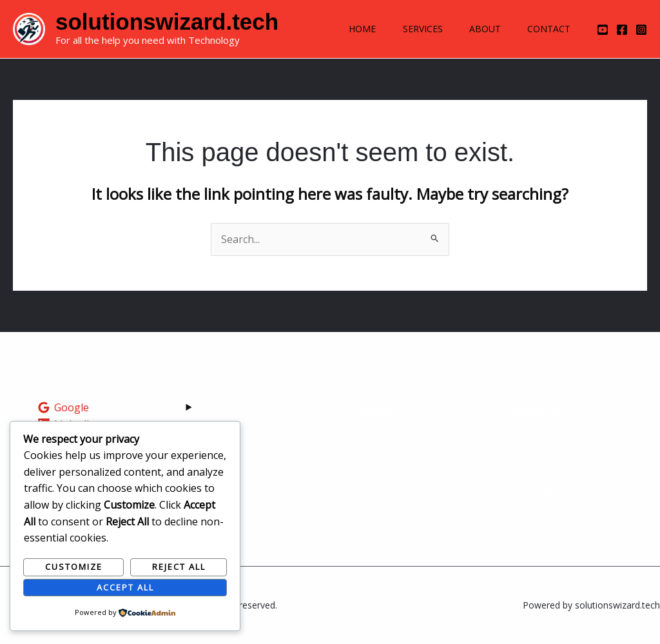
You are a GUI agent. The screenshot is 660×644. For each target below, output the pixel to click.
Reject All (179, 567)
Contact (547, 29)
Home (347, 29)
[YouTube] (603, 30)
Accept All (125, 587)
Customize (74, 567)
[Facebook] (622, 30)
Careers (365, 475)
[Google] (63, 407)
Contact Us (373, 491)
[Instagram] (641, 30)
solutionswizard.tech (167, 22)
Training (367, 458)
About (479, 29)
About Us (369, 442)
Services (412, 29)
